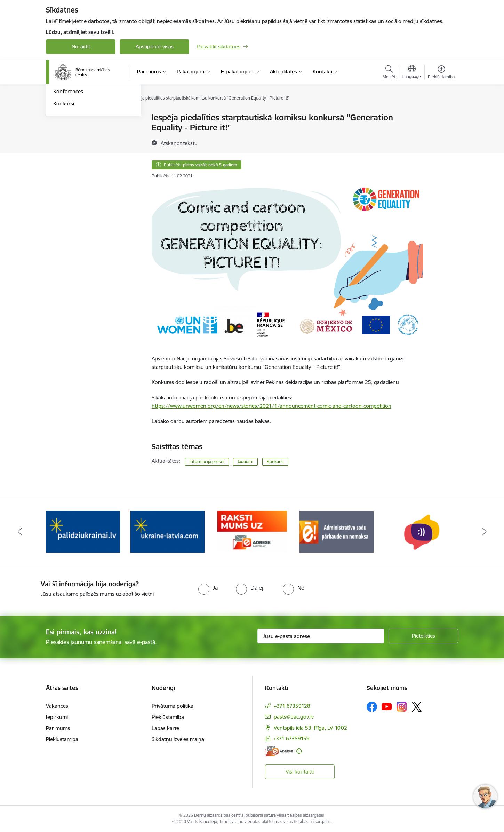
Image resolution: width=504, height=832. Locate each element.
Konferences (68, 167)
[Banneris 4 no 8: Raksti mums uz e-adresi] (252, 531)
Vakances (57, 706)
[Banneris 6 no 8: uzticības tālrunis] (421, 531)
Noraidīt (81, 46)
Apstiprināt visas (155, 46)
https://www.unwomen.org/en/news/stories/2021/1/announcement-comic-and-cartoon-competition (271, 406)
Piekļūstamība (62, 739)
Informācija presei (74, 130)
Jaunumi (63, 118)
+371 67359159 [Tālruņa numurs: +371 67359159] (291, 739)
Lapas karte (165, 728)
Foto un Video (70, 142)
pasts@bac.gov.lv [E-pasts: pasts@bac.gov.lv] (294, 717)
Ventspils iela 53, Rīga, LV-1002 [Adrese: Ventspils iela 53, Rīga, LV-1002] (310, 728)
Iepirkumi (57, 717)
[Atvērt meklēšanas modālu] (389, 73)
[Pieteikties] (423, 636)
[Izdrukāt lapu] (441, 115)
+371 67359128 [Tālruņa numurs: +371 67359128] (292, 706)
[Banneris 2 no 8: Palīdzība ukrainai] (83, 531)
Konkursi (64, 178)
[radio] (208, 588)
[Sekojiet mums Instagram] (402, 707)
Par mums (58, 728)
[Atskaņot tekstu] (179, 143)
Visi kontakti (300, 772)
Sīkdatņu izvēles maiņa (178, 739)
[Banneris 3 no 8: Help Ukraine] (167, 531)
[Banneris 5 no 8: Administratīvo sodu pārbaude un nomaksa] (337, 531)
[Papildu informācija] (299, 751)
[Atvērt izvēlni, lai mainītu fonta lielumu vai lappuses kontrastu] (441, 73)
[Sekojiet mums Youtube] (387, 706)
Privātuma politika (173, 706)
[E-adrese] (279, 751)
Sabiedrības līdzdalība (78, 154)
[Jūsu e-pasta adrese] (321, 636)
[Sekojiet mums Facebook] (372, 707)
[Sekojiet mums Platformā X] (417, 707)
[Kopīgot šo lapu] (441, 132)
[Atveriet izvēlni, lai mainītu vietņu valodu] (412, 73)
